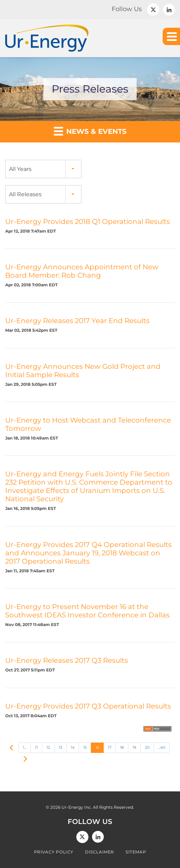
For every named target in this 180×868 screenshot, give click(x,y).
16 (97, 747)
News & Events (90, 131)
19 (134, 747)
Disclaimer (100, 852)
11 (36, 747)
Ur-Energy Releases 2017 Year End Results (77, 321)
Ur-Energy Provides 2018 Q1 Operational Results (88, 222)
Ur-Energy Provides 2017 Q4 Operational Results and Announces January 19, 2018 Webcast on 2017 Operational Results (88, 553)
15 (85, 747)
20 (147, 747)
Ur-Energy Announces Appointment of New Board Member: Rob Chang (82, 271)
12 (48, 747)
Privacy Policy (54, 852)
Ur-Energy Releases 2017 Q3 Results (67, 660)
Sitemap (136, 852)
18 (122, 747)
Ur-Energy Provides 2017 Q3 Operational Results (88, 706)
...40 (162, 747)
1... (25, 747)
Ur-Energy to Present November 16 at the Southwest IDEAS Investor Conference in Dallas (87, 611)
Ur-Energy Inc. (77, 807)
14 (73, 747)
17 (110, 747)
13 (60, 747)
